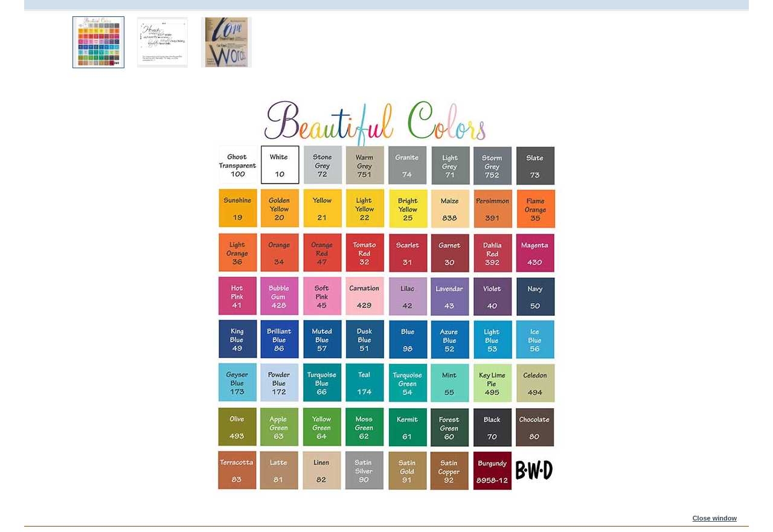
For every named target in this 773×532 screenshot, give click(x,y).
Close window (715, 518)
